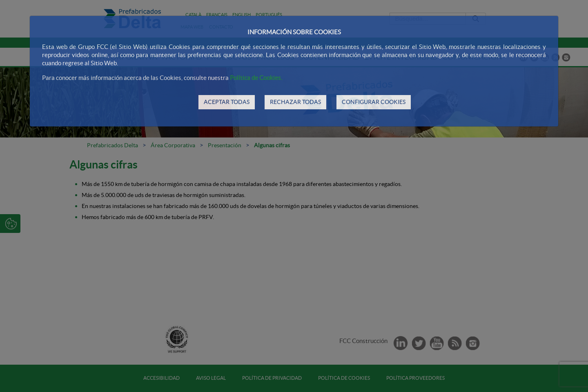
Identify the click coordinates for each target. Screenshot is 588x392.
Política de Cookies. (256, 78)
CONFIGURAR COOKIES (374, 102)
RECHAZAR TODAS (295, 102)
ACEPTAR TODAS (227, 102)
